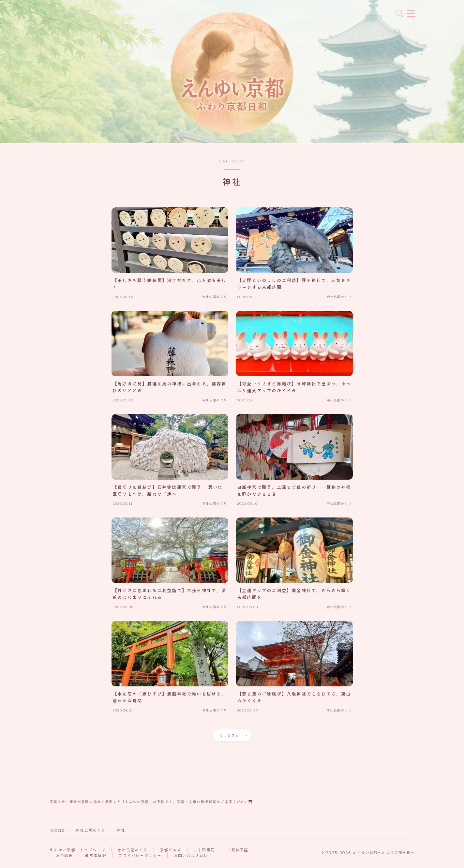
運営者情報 (96, 858)
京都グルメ (171, 853)
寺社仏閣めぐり (91, 833)
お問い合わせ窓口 (191, 858)
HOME (57, 833)
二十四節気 (204, 853)
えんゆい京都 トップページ (78, 853)
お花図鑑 (64, 858)
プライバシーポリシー (140, 858)
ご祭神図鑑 (238, 853)
